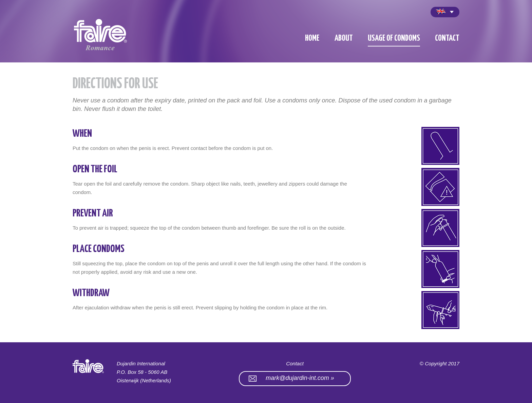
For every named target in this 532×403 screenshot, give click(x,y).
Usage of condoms (394, 38)
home (312, 38)
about (344, 38)
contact (447, 38)
